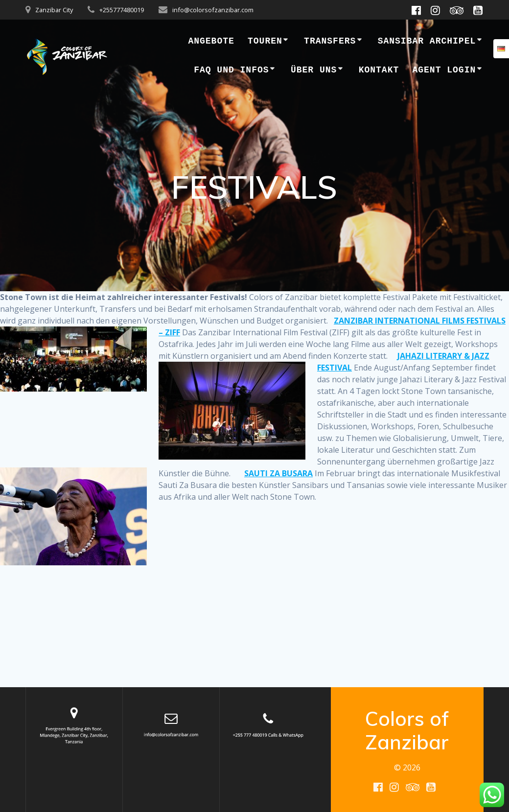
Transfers (330, 41)
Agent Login (444, 70)
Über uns (314, 70)
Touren (265, 41)
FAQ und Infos (231, 70)
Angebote (211, 41)
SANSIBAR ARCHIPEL (427, 41)
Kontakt (379, 70)
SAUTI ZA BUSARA (278, 473)
